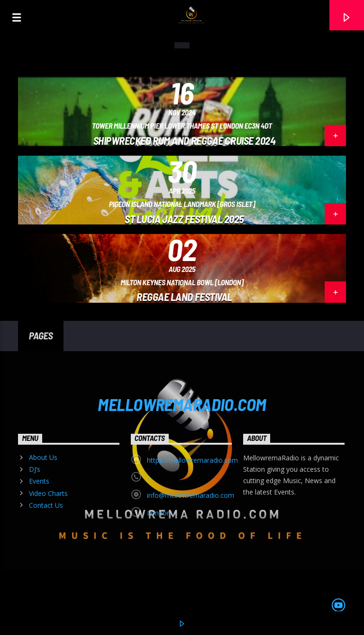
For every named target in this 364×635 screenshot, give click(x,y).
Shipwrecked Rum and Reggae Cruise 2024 (185, 140)
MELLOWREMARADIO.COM (182, 404)
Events (39, 481)
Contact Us (46, 505)
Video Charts (48, 493)
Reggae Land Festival (184, 297)
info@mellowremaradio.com (191, 495)
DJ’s (35, 469)
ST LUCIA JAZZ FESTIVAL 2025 (184, 219)
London (159, 513)
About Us (43, 457)
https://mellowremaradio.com (192, 460)
